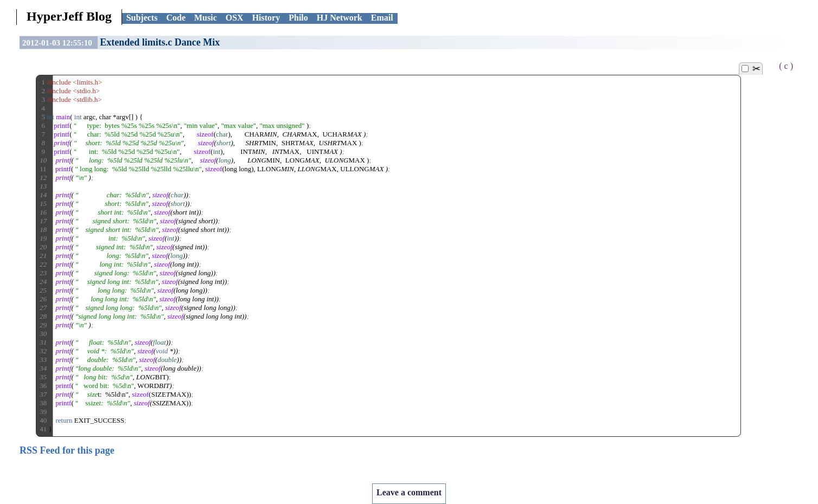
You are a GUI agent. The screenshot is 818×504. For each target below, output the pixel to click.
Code (176, 18)
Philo (298, 18)
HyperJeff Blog (69, 16)
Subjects (142, 18)
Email (382, 18)
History (266, 18)
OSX (235, 18)
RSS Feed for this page (67, 450)
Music (206, 18)
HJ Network (340, 18)
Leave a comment (409, 492)
